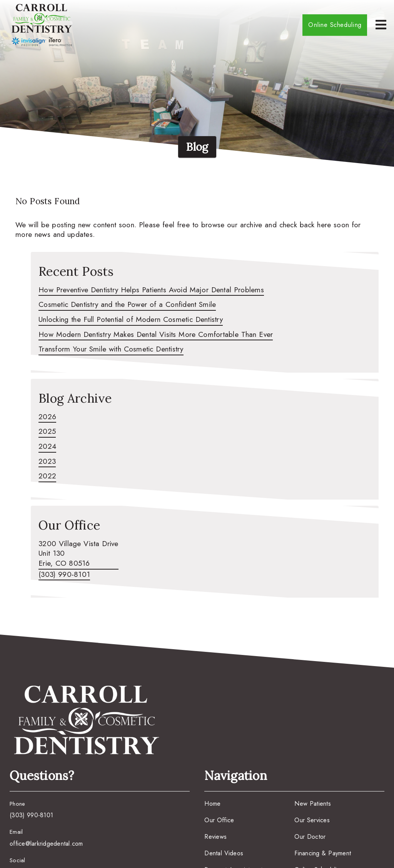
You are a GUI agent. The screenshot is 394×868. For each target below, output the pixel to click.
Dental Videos (224, 853)
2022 (47, 476)
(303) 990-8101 (64, 575)
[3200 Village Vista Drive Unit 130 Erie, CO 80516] (78, 554)
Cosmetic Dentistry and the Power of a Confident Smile (127, 305)
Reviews (215, 837)
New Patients (313, 804)
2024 (47, 446)
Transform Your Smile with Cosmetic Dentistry (111, 349)
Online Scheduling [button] (335, 25)
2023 (47, 461)
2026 (47, 417)
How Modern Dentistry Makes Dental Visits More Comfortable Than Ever (156, 335)
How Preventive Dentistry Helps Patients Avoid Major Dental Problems (151, 290)
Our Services (312, 820)
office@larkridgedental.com (46, 844)
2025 (47, 432)
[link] (42, 25)
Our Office (219, 820)
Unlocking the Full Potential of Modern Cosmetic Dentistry (131, 320)
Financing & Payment (323, 853)
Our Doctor (310, 837)
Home (212, 804)
